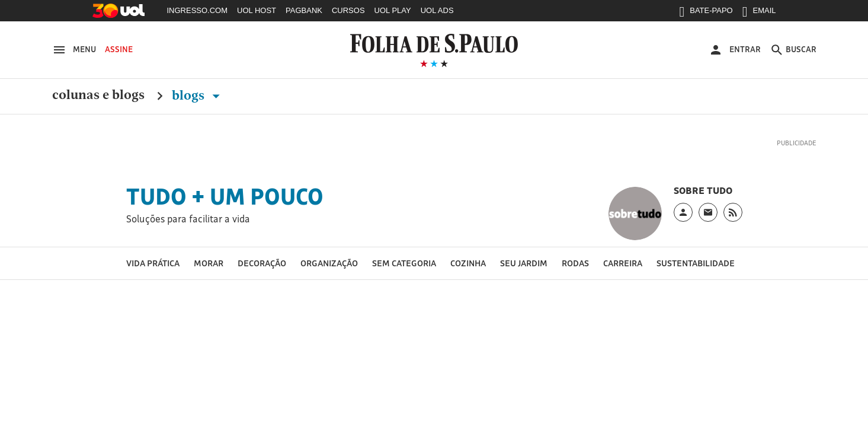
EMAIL (759, 13)
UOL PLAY (393, 10)
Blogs (198, 95)
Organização (329, 263)
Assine (119, 49)
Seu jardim (524, 263)
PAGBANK (304, 10)
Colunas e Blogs (98, 95)
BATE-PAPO (706, 13)
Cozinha (468, 263)
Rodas (575, 263)
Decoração (262, 263)
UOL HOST (257, 10)
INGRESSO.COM (198, 10)
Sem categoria (404, 263)
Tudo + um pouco (225, 196)
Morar (209, 263)
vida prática (153, 263)
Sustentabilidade (696, 263)
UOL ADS (437, 10)
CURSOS (348, 10)
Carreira (623, 263)
